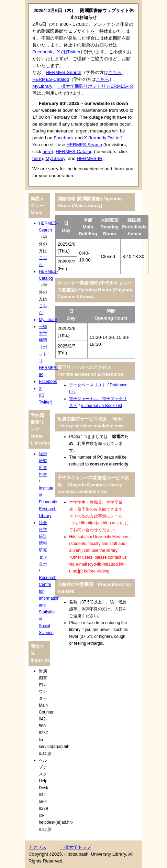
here (47, 152)
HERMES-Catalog (51, 79)
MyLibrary (42, 86)
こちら (115, 72)
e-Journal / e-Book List (101, 406)
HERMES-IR (90, 158)
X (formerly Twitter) (103, 138)
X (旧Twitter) (69, 52)
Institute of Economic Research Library (48, 502)
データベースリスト (88, 385)
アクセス (37, 847)
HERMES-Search (64, 72)
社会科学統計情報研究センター (43, 543)
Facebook (42, 52)
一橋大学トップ (75, 847)
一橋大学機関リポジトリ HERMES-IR (95, 86)
